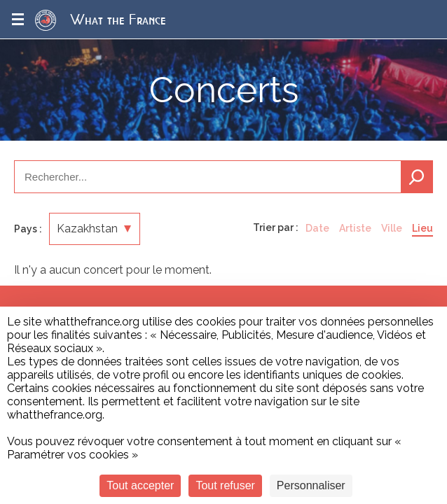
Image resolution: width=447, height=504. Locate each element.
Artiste (355, 228)
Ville (392, 228)
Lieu (422, 228)
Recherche (417, 177)
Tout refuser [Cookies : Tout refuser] (225, 485)
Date (317, 228)
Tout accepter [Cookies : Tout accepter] (140, 485)
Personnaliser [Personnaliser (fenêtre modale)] (311, 485)
